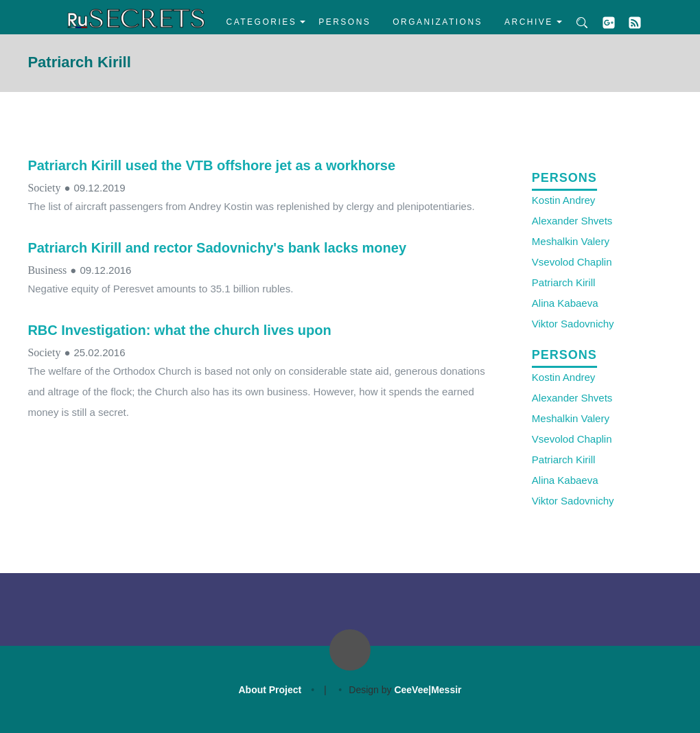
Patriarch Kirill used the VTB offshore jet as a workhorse (211, 165)
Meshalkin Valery (571, 241)
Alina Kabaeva (565, 303)
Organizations (437, 22)
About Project (270, 690)
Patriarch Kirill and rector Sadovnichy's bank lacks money (217, 248)
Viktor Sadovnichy (573, 324)
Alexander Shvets (572, 221)
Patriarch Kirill (564, 282)
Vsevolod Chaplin (572, 262)
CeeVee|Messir (428, 690)
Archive (529, 22)
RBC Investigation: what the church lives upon (179, 330)
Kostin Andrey (564, 200)
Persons (345, 22)
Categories (262, 22)
